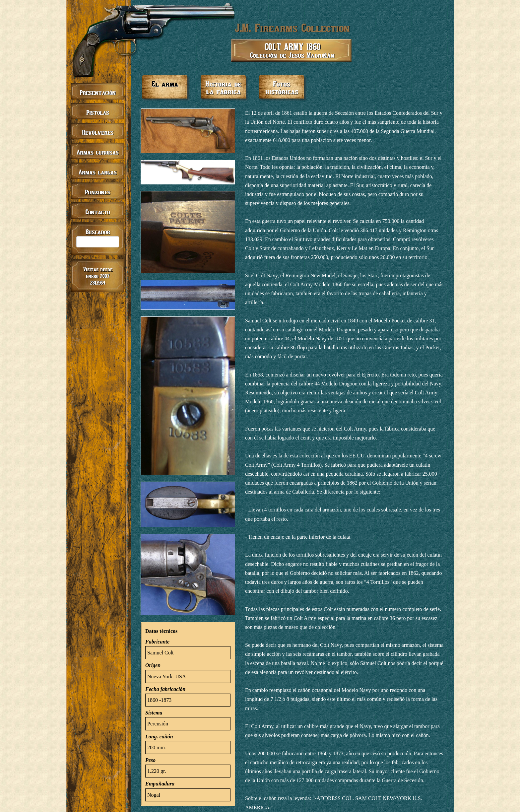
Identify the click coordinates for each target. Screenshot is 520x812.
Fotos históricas (282, 87)
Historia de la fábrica (223, 87)
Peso (150, 760)
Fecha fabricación (165, 689)
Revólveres (98, 132)
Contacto (98, 212)
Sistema (154, 713)
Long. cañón (159, 737)
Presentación (98, 92)
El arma (165, 84)
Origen (153, 665)
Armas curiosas (98, 152)
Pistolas (98, 112)
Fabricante (157, 642)
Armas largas (98, 172)
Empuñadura (160, 784)
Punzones (98, 192)
